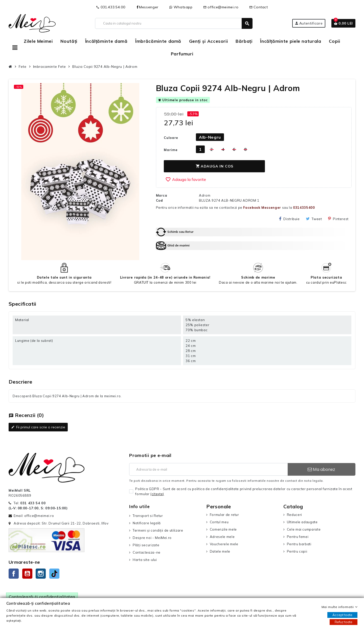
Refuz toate (344, 622)
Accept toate (342, 615)
